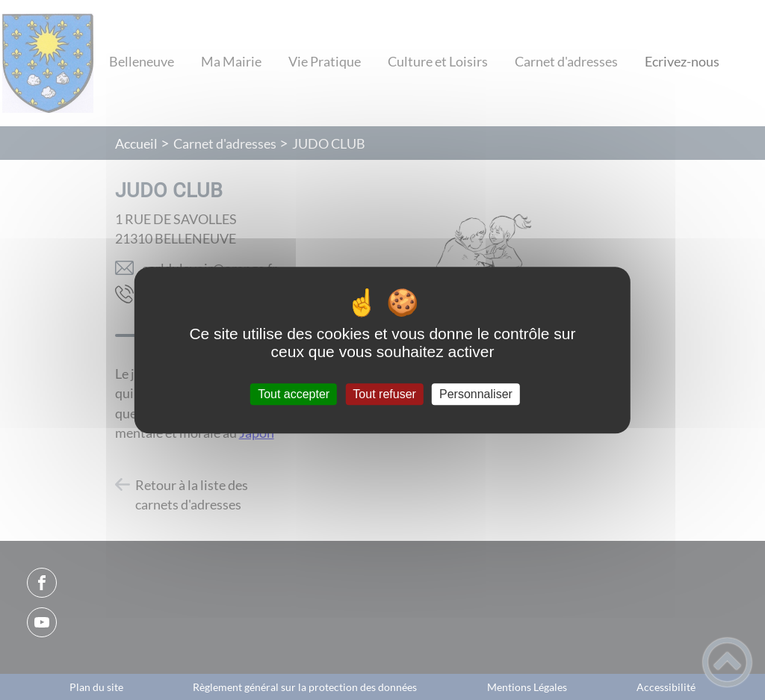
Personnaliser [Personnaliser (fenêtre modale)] (476, 394)
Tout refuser (384, 394)
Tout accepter (294, 394)
